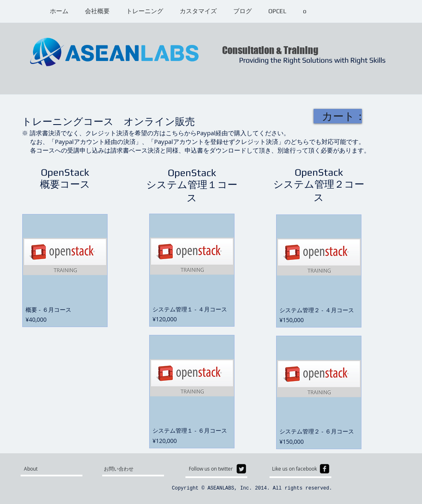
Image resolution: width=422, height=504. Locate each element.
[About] (55, 469)
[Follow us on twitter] (213, 469)
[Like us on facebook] (297, 469)
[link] (342, 116)
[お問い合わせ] (123, 469)
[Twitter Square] (241, 469)
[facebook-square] (325, 469)
